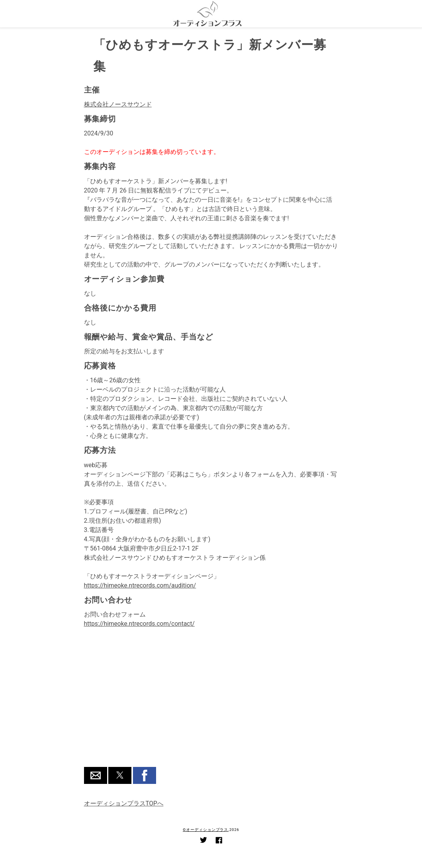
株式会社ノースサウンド (118, 104)
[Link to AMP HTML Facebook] (219, 841)
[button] (96, 775)
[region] (211, 703)
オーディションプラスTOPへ (124, 803)
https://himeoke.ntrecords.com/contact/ (140, 624)
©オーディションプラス (205, 830)
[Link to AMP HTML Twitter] (203, 841)
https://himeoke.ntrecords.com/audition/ (140, 585)
